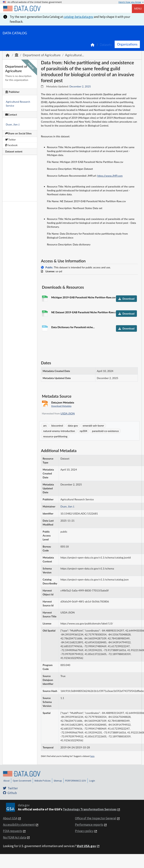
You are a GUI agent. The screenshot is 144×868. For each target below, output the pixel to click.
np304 (83, 431)
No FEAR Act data (15, 837)
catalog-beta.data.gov (78, 17)
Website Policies (42, 781)
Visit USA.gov (86, 846)
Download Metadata (61, 406)
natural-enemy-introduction (59, 431)
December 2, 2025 (80, 86)
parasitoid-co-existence (105, 431)
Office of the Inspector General (96, 818)
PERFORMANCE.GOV (76, 781)
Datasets (106, 45)
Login (92, 781)
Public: (49, 267)
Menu (138, 8)
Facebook (11, 145)
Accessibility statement (19, 825)
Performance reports (89, 825)
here (92, 756)
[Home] (22, 9)
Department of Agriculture (42, 55)
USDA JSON (68, 413)
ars (45, 426)
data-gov (73, 426)
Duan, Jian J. (13, 124)
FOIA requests (13, 831)
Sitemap (58, 781)
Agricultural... (75, 55)
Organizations (127, 44)
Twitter (10, 140)
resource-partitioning (55, 436)
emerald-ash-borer (93, 426)
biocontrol (57, 426)
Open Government (22, 781)
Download (126, 299)
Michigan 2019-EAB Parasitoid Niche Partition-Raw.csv (83, 297)
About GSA (10, 818)
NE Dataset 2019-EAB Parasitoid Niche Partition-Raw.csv (85, 312)
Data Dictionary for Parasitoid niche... (73, 327)
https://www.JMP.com (110, 176)
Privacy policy (84, 831)
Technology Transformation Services (90, 809)
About (6, 781)
